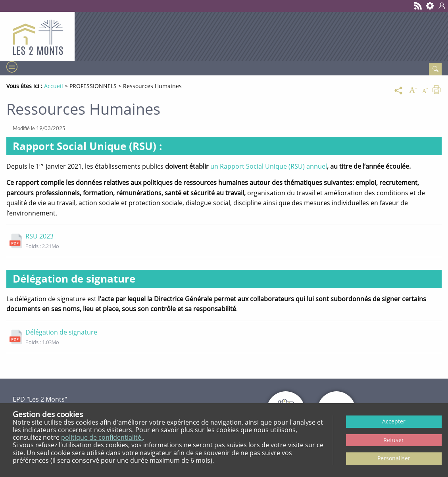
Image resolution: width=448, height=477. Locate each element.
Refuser (394, 440)
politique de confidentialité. (102, 437)
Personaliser (394, 458)
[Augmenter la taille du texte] (413, 90)
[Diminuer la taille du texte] (425, 90)
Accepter (394, 421)
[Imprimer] (436, 90)
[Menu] (11, 67)
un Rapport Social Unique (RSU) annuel (269, 166)
